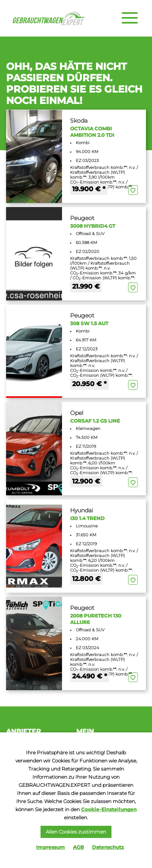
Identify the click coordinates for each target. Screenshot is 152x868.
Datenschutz (108, 847)
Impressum (50, 847)
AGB (78, 847)
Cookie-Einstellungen (109, 809)
